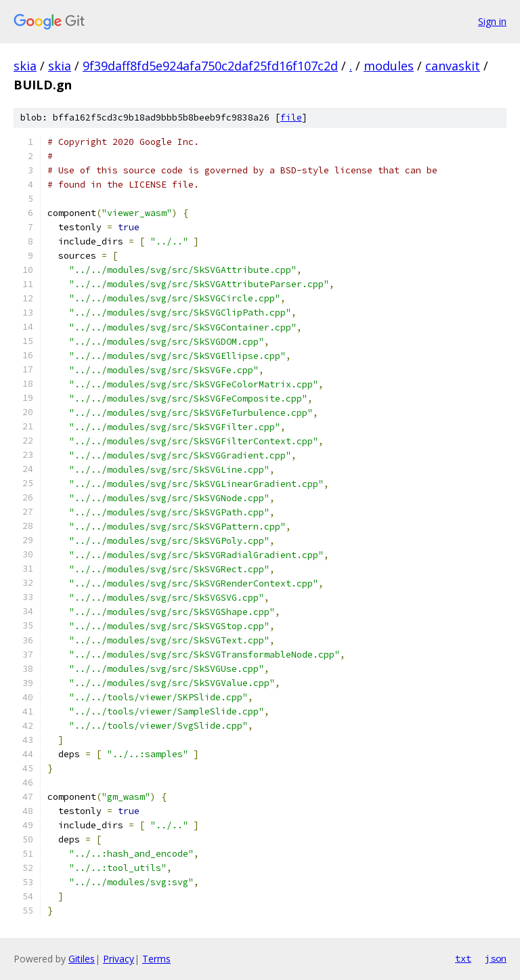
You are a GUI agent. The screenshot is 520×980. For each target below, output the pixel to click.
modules (389, 66)
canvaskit (453, 66)
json (496, 958)
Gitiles (82, 959)
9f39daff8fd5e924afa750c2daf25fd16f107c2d (210, 66)
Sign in (492, 21)
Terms (156, 959)
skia (25, 66)
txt (463, 958)
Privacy (118, 959)
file (291, 118)
